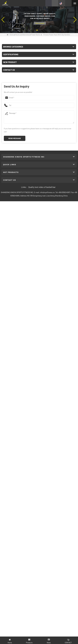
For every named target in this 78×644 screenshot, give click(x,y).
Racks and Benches (22, 35)
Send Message (15, 138)
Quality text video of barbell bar (42, 187)
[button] (37, 30)
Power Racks (36, 35)
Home (10, 35)
